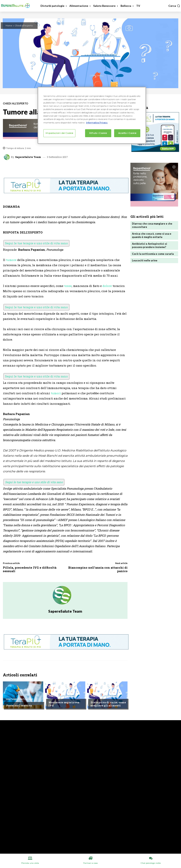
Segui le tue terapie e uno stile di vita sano (36, 243)
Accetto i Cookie (127, 133)
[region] (92, 115)
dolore (107, 286)
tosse (68, 286)
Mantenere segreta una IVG (64, 704)
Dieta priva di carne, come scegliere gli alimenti (108, 704)
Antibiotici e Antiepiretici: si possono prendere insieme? (150, 245)
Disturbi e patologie (20, 699)
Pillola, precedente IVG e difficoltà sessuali (30, 569)
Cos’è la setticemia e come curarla (153, 254)
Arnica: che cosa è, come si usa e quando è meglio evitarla (152, 235)
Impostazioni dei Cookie (59, 133)
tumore (11, 260)
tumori (56, 393)
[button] (174, 6)
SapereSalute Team (28, 157)
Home (9, 25)
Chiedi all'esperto (24, 25)
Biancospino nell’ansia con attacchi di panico (98, 569)
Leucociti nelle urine (145, 260)
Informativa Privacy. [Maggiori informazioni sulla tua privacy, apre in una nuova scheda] (97, 123)
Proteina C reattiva (19, 705)
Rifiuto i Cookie (98, 133)
